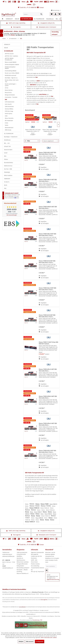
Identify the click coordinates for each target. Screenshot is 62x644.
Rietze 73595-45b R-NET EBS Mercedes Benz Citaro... (48, 235)
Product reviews (35, 564)
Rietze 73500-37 (38, 512)
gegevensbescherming (53, 579)
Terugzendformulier (22, 564)
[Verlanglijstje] (52, 14)
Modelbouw (7, 140)
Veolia (7, 125)
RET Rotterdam (9, 121)
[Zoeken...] (33, 14)
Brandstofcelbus (9, 163)
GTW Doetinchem (10, 102)
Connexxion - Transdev (11, 97)
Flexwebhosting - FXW (37, 620)
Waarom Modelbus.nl (23, 573)
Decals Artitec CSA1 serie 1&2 (12, 81)
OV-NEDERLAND (9, 51)
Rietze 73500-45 (39, 518)
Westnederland (9, 128)
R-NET (6, 153)
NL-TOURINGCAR (9, 134)
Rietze (27, 504)
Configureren (40, 641)
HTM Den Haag (9, 111)
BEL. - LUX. (7, 143)
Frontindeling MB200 (11, 71)
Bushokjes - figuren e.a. (11, 78)
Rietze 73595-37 (30, 522)
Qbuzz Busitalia (9, 118)
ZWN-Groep (8, 130)
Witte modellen (8, 175)
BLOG (6, 185)
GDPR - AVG (34, 560)
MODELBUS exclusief (11, 75)
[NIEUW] (17, 19)
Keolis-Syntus (9, 114)
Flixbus (6, 159)
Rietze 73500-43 (45, 508)
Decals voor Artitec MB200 (12, 73)
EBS (6, 100)
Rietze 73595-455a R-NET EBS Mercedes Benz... (48, 424)
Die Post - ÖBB (8, 169)
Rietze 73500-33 (35, 508)
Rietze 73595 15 (53, 504)
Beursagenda (35, 554)
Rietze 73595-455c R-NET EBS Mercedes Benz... (48, 370)
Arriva (7, 88)
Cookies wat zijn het (36, 556)
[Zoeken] (41, 14)
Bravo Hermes (9, 90)
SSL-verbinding (35, 566)
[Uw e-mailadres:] (51, 566)
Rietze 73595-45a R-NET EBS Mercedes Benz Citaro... (48, 289)
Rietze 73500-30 (46, 516)
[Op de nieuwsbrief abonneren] (47, 570)
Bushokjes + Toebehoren (11, 137)
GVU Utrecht (8, 104)
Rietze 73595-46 (50, 510)
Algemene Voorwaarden (37, 552)
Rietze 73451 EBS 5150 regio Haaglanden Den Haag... (50, 130)
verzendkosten (22, 607)
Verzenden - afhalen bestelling (22, 571)
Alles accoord (30, 641)
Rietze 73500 (35, 506)
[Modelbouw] (50, 19)
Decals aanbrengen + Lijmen (11, 85)
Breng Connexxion (10, 95)
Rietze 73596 (46, 506)
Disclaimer (34, 558)
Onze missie (34, 562)
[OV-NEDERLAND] (27, 19)
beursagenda (44, 600)
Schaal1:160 (7, 146)
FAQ (5, 188)
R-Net (6, 123)
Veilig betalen (20, 566)
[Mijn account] (55, 14)
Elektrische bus (8, 166)
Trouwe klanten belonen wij (38, 569)
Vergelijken (43, 167)
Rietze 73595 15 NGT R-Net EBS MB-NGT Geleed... (49, 343)
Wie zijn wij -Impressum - (37, 572)
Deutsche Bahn (8, 150)
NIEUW (6, 48)
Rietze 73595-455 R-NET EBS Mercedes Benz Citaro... (47, 451)
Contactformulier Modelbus (21, 555)
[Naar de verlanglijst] (44, 169)
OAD (6, 116)
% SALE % (7, 182)
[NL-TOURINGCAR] (39, 19)
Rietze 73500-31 (49, 514)
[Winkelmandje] (59, 14)
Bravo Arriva (8, 92)
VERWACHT (7, 44)
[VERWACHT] (9, 19)
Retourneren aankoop (23, 562)
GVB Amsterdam (9, 107)
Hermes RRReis (9, 109)
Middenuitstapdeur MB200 (10, 68)
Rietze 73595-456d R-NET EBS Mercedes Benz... (48, 207)
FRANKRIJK (7, 172)
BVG (5, 156)
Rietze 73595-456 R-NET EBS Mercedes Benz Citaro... (47, 153)
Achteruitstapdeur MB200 (12, 65)
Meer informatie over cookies (49, 637)
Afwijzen (21, 641)
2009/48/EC (33, 85)
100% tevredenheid (22, 552)
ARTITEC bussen (9, 54)
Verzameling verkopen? (55, 33)
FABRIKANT (7, 179)
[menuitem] (33, 14)
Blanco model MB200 (11, 62)
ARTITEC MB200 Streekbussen (9, 59)
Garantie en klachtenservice (21, 559)
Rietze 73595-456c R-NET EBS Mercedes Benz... (48, 180)
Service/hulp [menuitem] (55, 10)
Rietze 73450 (45, 504)
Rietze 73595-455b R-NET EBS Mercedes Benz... (48, 397)
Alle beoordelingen (12, 215)
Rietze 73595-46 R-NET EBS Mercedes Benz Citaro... (47, 316)
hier (37, 77)
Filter (28, 141)
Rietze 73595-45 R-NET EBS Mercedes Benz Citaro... (47, 262)
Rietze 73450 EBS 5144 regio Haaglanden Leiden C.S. (33, 130)
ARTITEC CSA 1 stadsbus (11, 56)
